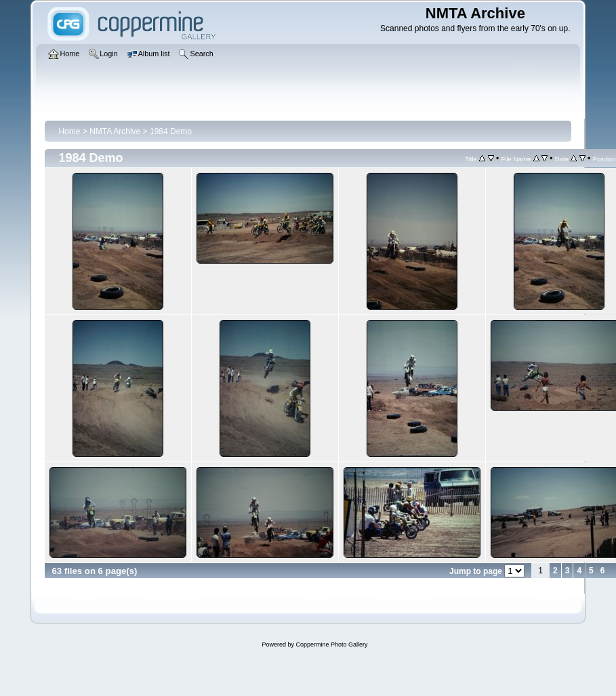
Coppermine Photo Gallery (331, 644)
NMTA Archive (115, 131)
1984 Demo (171, 131)
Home (69, 131)
